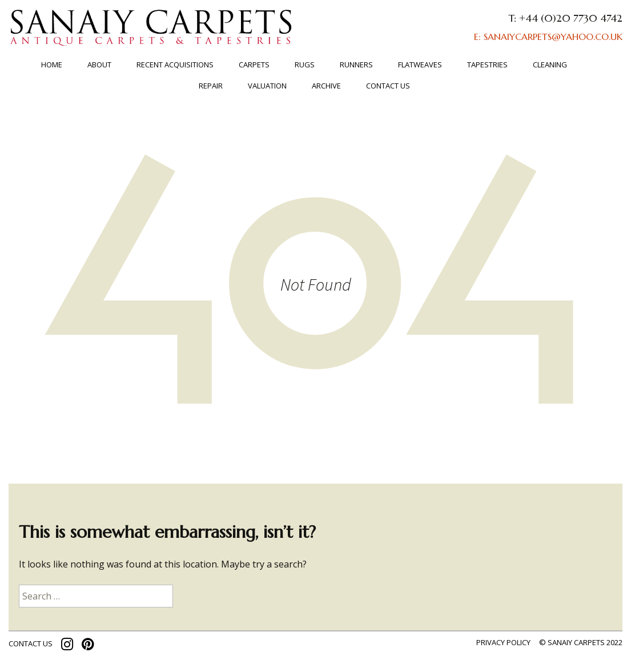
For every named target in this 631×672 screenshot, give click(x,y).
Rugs (305, 65)
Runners (356, 65)
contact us (31, 643)
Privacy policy (503, 642)
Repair (211, 86)
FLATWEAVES (420, 65)
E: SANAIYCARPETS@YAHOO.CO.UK (548, 37)
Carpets (254, 65)
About (99, 65)
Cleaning (550, 65)
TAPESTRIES (487, 65)
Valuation (267, 86)
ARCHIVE (326, 86)
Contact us (388, 86)
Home (52, 65)
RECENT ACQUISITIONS (175, 65)
